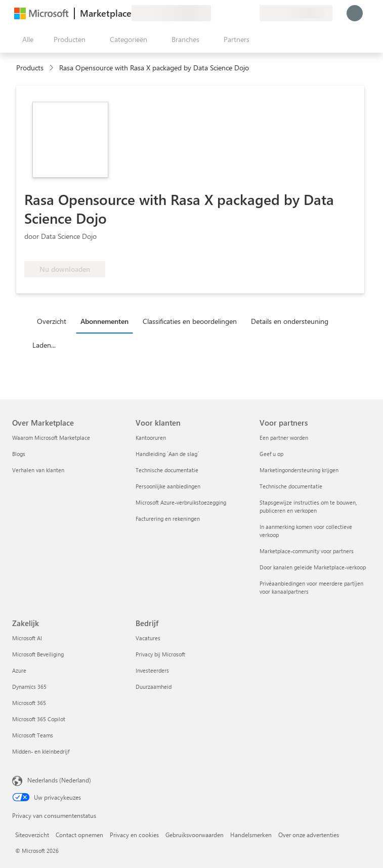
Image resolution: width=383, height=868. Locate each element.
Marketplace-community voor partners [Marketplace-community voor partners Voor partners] (307, 551)
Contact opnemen (79, 835)
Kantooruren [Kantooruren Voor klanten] (151, 438)
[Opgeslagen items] (239, 13)
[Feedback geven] (215, 13)
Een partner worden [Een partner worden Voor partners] (284, 438)
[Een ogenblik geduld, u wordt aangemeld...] (355, 13)
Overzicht (52, 321)
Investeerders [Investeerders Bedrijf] (152, 670)
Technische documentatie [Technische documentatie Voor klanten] (167, 470)
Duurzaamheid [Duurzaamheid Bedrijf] (154, 687)
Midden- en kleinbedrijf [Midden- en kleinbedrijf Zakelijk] (41, 751)
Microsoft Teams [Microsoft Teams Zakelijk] (33, 735)
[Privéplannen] (251, 13)
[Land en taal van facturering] (296, 13)
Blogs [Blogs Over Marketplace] (19, 454)
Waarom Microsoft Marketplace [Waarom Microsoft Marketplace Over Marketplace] (51, 438)
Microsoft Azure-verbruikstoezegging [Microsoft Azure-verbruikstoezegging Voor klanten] (181, 502)
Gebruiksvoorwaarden (195, 835)
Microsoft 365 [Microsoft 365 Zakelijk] (29, 703)
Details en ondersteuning (290, 321)
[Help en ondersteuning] (227, 13)
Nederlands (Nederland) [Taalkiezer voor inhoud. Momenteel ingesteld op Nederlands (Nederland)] (59, 780)
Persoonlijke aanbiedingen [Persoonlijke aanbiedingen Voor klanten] (168, 486)
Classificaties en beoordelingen (190, 321)
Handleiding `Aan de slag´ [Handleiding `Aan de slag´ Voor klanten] (167, 454)
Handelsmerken (251, 835)
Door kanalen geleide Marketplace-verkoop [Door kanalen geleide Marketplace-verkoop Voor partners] (313, 567)
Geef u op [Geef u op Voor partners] (271, 454)
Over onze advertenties (309, 835)
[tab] (54, 321)
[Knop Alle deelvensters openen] (26, 39)
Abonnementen (104, 321)
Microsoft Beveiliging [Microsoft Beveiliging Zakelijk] (38, 654)
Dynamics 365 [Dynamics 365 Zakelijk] (29, 687)
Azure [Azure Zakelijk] (19, 670)
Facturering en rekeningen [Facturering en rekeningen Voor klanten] (168, 519)
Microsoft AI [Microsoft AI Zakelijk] (27, 638)
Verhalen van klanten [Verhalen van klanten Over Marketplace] (38, 470)
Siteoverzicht (32, 835)
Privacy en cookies (134, 835)
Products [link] (30, 68)
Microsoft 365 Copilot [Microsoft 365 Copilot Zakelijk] (39, 719)
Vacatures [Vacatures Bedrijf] (148, 638)
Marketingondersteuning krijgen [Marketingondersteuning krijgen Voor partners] (299, 470)
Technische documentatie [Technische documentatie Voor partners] (291, 486)
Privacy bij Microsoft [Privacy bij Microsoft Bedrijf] (160, 654)
